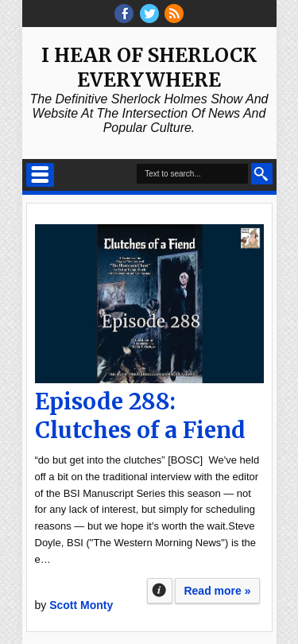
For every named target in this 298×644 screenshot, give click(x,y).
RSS (174, 14)
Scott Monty (81, 605)
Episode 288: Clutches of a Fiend (140, 416)
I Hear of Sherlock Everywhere (149, 68)
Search (262, 174)
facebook (124, 14)
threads (149, 14)
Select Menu (40, 175)
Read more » (217, 591)
